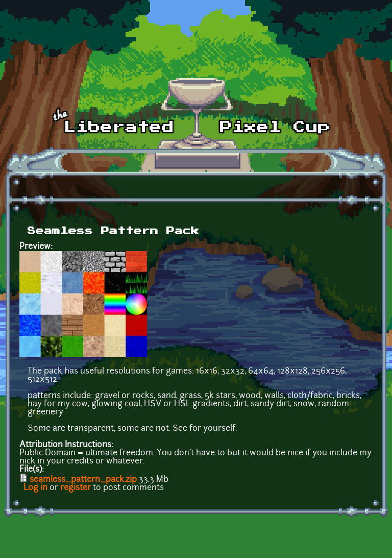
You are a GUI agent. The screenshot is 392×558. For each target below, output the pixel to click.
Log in (35, 488)
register (76, 488)
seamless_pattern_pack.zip (83, 480)
